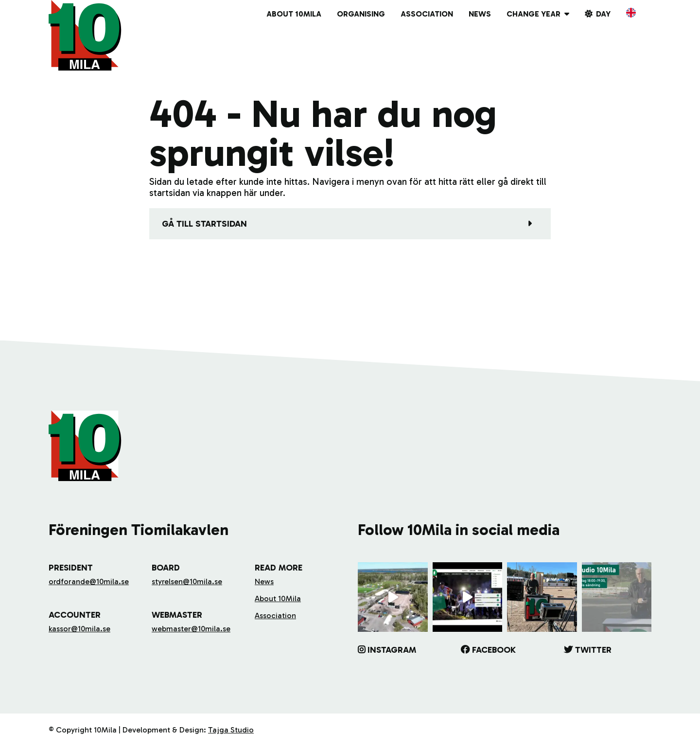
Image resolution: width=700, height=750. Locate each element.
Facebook (494, 650)
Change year (534, 14)
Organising (361, 14)
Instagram (392, 650)
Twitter (593, 650)
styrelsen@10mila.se (187, 581)
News (480, 14)
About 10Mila (294, 14)
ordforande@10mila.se (89, 581)
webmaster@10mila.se (191, 629)
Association (427, 14)
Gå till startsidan (204, 224)
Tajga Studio (231, 730)
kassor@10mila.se (79, 629)
